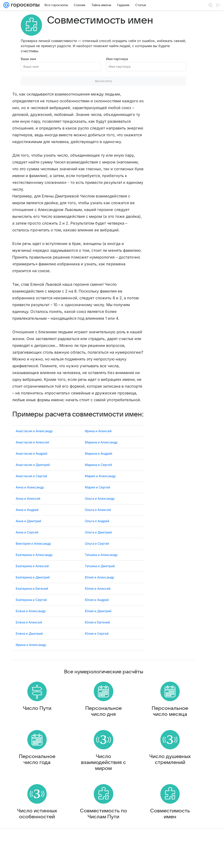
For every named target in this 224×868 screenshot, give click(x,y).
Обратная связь (157, 861)
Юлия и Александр (99, 591)
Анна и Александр (30, 501)
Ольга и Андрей (97, 535)
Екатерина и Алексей (32, 580)
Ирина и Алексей (98, 445)
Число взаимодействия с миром (78, 780)
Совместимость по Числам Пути (78, 833)
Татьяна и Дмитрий (100, 580)
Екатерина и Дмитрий (33, 591)
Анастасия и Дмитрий (33, 479)
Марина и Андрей (99, 467)
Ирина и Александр (31, 659)
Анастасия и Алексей (32, 456)
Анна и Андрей (27, 524)
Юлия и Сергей (97, 647)
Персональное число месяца (127, 727)
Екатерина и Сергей (31, 614)
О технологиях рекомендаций (189, 861)
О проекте (88, 861)
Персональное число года (29, 777)
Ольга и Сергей (97, 557)
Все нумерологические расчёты (78, 686)
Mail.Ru (9, 861)
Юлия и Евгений (97, 636)
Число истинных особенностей (29, 836)
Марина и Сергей (98, 479)
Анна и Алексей (28, 512)
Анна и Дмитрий (28, 535)
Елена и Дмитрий (29, 647)
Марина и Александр (101, 456)
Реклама (40, 861)
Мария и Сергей (97, 501)
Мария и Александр (100, 490)
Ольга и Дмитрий (98, 546)
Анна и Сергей (27, 546)
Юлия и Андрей (97, 614)
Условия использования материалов (121, 861)
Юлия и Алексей (98, 602)
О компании (24, 861)
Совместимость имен (128, 833)
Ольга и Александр (100, 512)
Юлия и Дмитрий (98, 625)
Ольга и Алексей (98, 524)
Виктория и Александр (33, 557)
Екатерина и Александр (34, 569)
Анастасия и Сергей (31, 490)
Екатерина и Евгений (32, 602)
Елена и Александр (31, 625)
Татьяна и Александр (101, 569)
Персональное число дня (78, 727)
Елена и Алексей (29, 636)
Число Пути (29, 724)
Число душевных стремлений (128, 780)
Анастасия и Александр (34, 445)
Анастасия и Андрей (31, 467)
